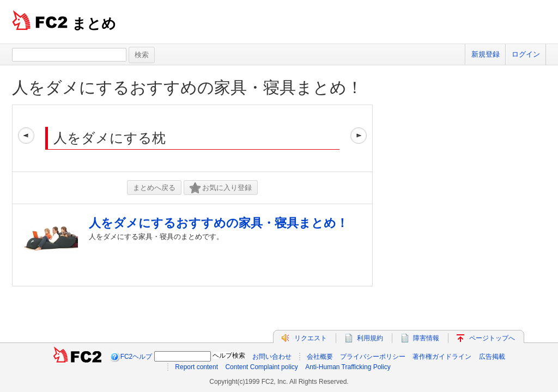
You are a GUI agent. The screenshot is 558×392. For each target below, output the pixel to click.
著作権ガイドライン (442, 357)
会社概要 (320, 357)
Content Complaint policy (261, 367)
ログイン (526, 54)
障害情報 (426, 338)
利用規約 (370, 338)
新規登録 (486, 54)
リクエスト (311, 338)
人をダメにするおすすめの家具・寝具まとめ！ (187, 87)
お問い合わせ (272, 357)
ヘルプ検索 (229, 356)
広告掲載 (492, 357)
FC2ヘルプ (137, 357)
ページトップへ (492, 338)
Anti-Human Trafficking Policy (348, 367)
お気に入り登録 (221, 188)
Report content (196, 367)
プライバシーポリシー (373, 357)
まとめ (94, 23)
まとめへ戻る (154, 188)
